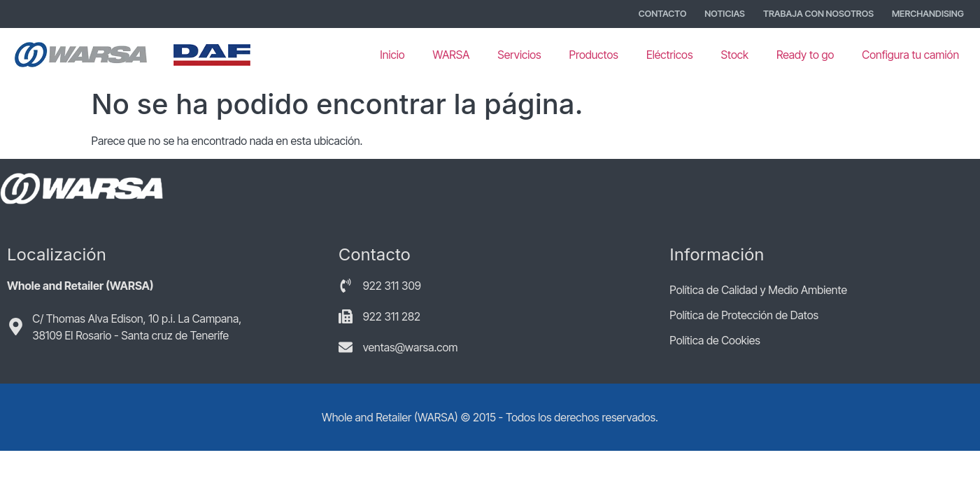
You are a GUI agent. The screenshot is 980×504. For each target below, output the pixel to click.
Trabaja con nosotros (818, 14)
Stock (734, 55)
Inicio (392, 55)
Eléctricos (670, 55)
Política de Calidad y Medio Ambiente (758, 290)
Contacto (663, 14)
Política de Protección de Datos (744, 315)
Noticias (725, 14)
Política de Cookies (715, 340)
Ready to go (805, 55)
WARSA (452, 55)
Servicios (519, 55)
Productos (594, 55)
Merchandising (928, 14)
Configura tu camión (910, 55)
